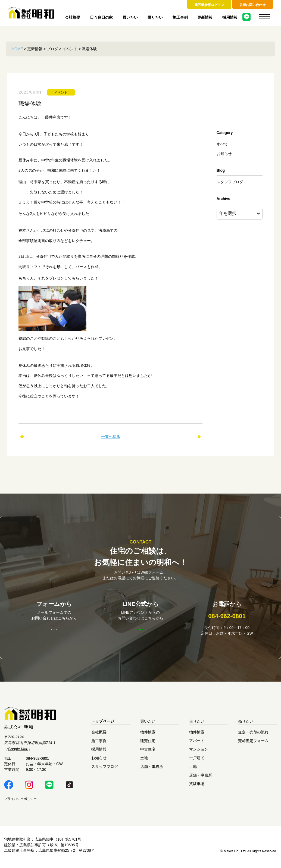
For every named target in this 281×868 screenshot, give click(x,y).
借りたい (155, 18)
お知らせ (224, 154)
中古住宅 (148, 753)
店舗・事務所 (152, 770)
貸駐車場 (197, 787)
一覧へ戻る (111, 437)
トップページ (103, 724)
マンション (199, 753)
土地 (144, 761)
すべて (222, 144)
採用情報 (230, 18)
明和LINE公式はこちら (141, 632)
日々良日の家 (101, 18)
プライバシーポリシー (20, 802)
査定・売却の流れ (253, 735)
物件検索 (148, 735)
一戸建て (197, 761)
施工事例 (180, 18)
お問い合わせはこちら (54, 632)
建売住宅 (148, 744)
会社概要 (73, 18)
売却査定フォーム (253, 744)
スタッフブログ (230, 182)
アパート (197, 744)
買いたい (130, 18)
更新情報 (205, 18)
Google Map (18, 752)
